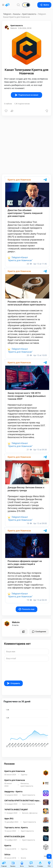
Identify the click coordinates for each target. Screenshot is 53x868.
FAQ (49, 864)
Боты (22, 864)
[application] (26, 729)
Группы (31, 864)
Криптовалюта (29, 14)
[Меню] (3, 5)
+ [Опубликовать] (47, 855)
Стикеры (40, 864)
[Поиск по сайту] (18, 5)
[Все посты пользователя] (23, 632)
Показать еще (26, 609)
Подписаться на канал (27, 95)
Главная (4, 864)
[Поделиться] (12, 111)
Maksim (16, 622)
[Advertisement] (26, 145)
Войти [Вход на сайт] (44, 5)
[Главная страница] (7, 5)
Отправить (13, 683)
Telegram (7, 14)
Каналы (17, 14)
